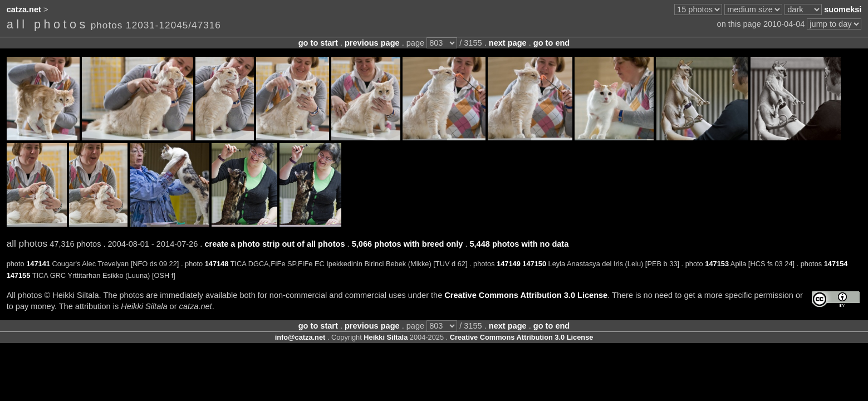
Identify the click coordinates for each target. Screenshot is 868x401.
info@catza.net (300, 337)
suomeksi (843, 9)
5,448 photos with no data (519, 244)
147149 (509, 264)
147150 (534, 264)
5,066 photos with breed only (408, 244)
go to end (551, 43)
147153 (717, 264)
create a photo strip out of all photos (274, 244)
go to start (318, 43)
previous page (372, 43)
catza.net (24, 9)
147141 (38, 264)
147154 (836, 264)
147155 (19, 275)
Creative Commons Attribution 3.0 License (526, 295)
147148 (217, 264)
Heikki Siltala (386, 337)
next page (508, 43)
